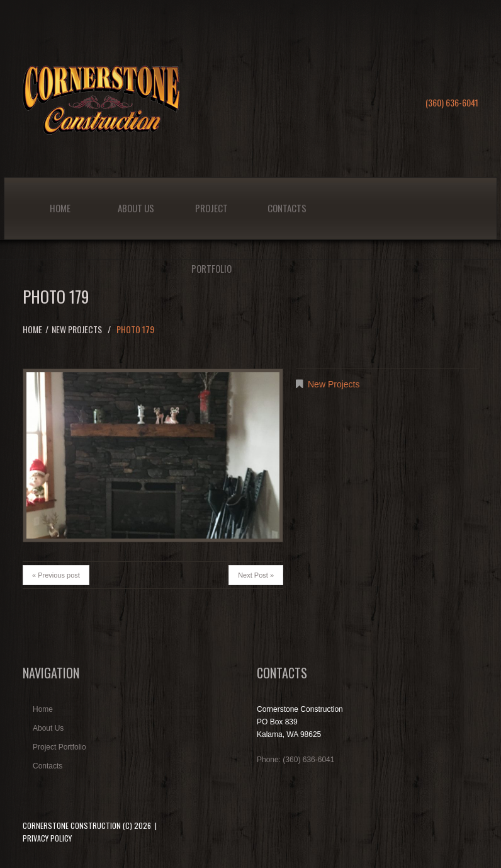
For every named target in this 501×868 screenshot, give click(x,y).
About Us (136, 208)
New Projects (77, 329)
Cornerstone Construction (72, 825)
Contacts (287, 208)
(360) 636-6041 (452, 102)
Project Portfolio (211, 220)
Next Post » (256, 575)
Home (60, 208)
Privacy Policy (47, 838)
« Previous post (56, 575)
